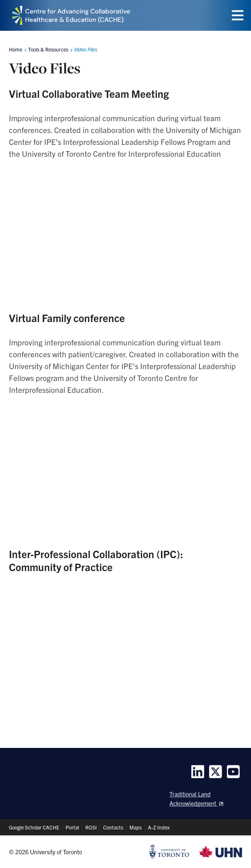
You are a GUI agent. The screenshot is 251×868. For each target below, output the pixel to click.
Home (16, 49)
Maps (136, 827)
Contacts (113, 827)
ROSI (91, 827)
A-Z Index (159, 827)
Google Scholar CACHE (34, 827)
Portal (72, 827)
